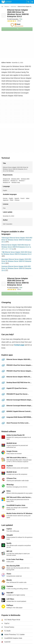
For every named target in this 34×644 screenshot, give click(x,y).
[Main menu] (32, 2)
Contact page (19, 345)
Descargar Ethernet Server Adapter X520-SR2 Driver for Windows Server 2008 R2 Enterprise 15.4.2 (16, 261)
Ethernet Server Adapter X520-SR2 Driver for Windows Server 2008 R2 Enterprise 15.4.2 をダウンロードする (16, 247)
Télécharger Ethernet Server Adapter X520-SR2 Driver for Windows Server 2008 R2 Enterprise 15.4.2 (17, 240)
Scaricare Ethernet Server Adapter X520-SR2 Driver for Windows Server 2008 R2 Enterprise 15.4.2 (16, 268)
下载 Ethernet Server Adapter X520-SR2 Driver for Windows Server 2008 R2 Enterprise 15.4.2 (17, 253)
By (13, 19)
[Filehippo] (6, 2)
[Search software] (28, 2)
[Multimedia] (13, 7)
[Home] (2, 7)
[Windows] (7, 7)
